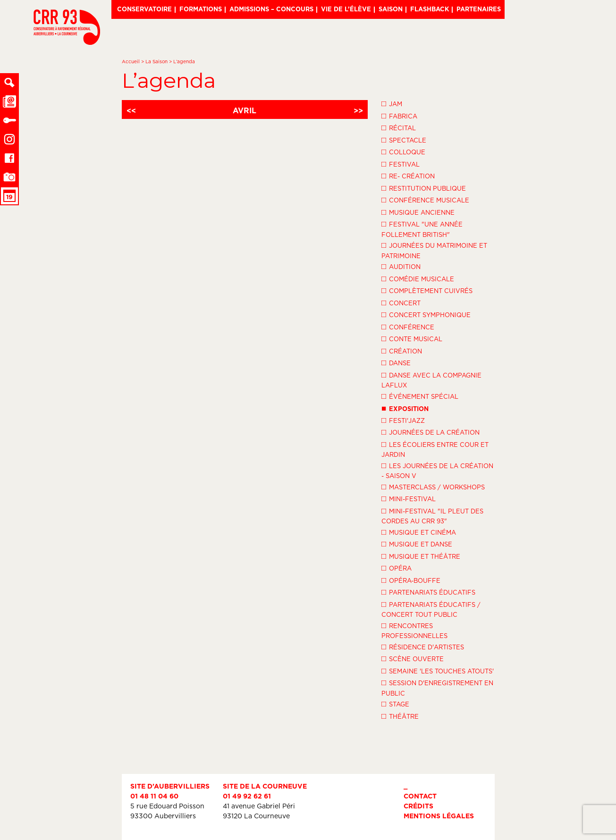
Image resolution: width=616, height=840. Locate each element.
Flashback (430, 9)
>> (358, 110)
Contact (420, 796)
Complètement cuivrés (427, 290)
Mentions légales (439, 816)
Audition (401, 266)
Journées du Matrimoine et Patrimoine (434, 250)
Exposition (405, 408)
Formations (201, 9)
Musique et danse (417, 544)
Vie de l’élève (346, 9)
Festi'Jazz (403, 420)
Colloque (403, 151)
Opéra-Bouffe (411, 580)
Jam (392, 103)
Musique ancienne (418, 212)
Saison (391, 9)
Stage (395, 704)
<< (131, 110)
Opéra (397, 568)
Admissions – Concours (271, 9)
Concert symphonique (426, 314)
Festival (401, 164)
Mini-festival (409, 498)
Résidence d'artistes (423, 647)
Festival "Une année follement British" (422, 229)
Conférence (408, 327)
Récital (399, 127)
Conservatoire (144, 9)
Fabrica (399, 116)
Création (402, 351)
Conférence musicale (425, 200)
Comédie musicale (418, 278)
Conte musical (412, 338)
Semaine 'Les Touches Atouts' (438, 671)
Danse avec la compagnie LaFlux (431, 380)
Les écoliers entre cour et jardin (435, 449)
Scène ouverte (413, 658)
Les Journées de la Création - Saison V (437, 470)
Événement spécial (420, 396)
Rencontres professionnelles (414, 630)
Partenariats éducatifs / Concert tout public (431, 609)
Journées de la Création (430, 432)
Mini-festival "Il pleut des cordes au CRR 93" (432, 516)
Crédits (418, 806)
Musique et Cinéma (419, 532)
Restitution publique (424, 188)
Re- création (408, 176)
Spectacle (404, 140)
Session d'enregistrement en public (437, 687)
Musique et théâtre (421, 556)
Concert (401, 302)
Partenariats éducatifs (428, 592)
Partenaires (479, 9)
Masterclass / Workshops (433, 487)
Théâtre (400, 716)
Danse (396, 362)
